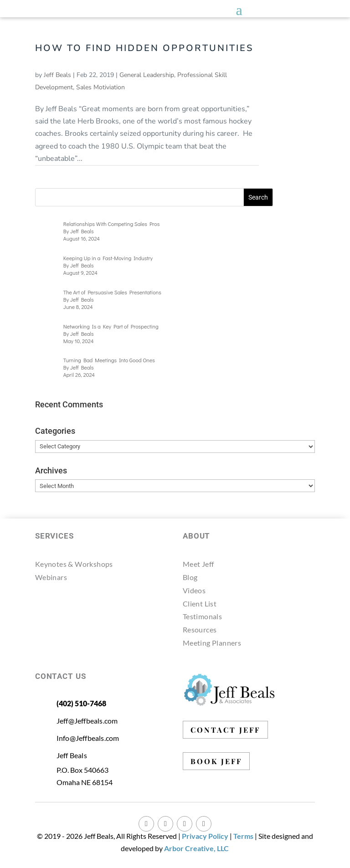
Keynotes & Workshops (74, 564)
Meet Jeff (198, 564)
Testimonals (202, 616)
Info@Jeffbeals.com (88, 738)
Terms (243, 836)
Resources (200, 629)
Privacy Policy (205, 836)
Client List (200, 603)
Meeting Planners (212, 643)
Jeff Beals (57, 75)
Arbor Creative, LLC (196, 848)
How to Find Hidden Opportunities (144, 48)
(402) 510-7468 (81, 703)
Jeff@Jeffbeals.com (87, 721)
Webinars (51, 577)
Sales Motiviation (100, 87)
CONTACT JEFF (225, 730)
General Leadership (147, 75)
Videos (194, 590)
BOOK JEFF (216, 761)
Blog (190, 577)
